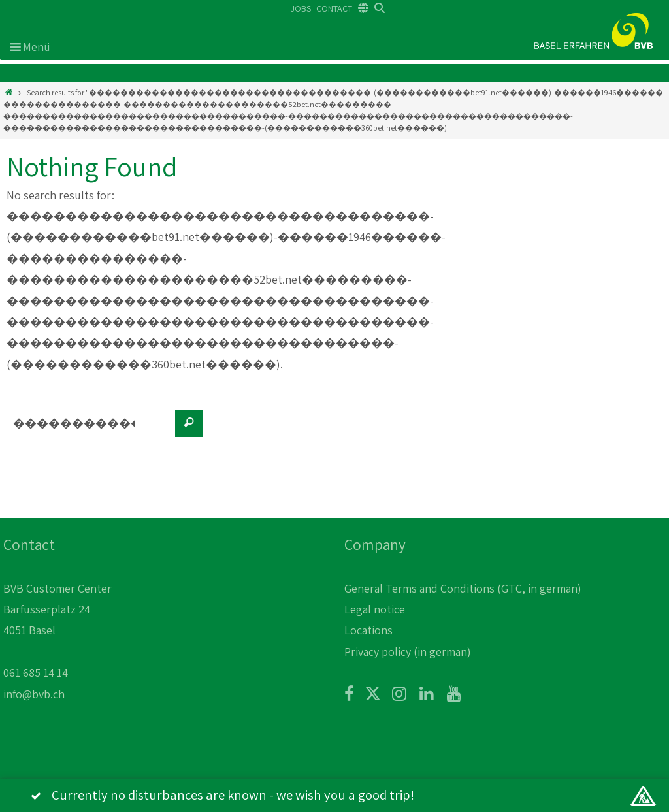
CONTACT (334, 8)
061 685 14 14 (36, 673)
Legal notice (375, 609)
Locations (368, 630)
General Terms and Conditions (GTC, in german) (463, 588)
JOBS (301, 8)
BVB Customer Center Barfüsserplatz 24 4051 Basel (57, 609)
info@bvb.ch (34, 694)
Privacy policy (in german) (408, 652)
